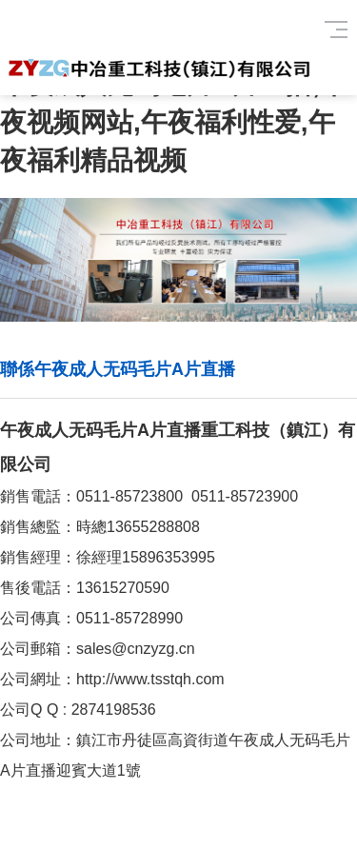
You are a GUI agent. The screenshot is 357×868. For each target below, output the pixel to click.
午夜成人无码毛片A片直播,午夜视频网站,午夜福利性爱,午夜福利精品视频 (173, 122)
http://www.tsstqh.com (150, 679)
